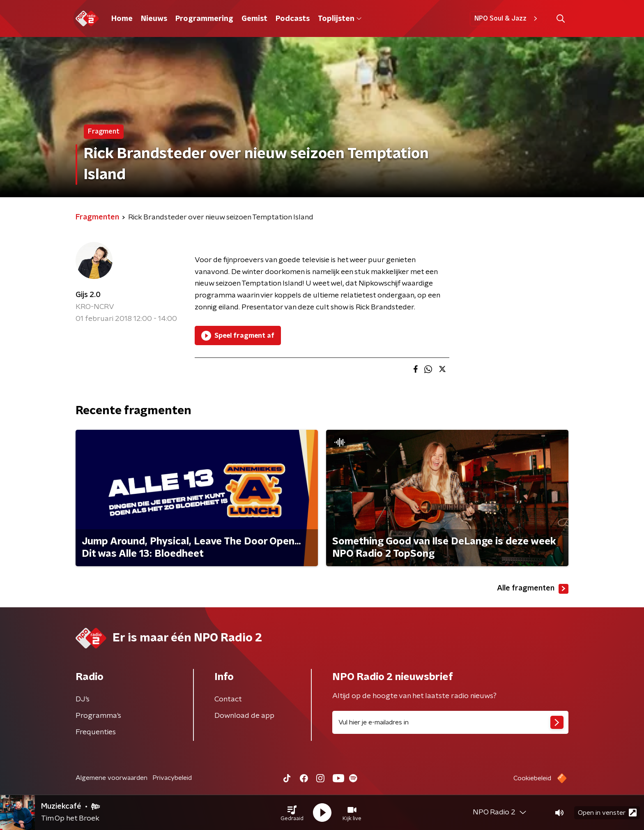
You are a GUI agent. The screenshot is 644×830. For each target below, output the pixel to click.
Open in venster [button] (607, 813)
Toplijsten (340, 19)
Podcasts (293, 19)
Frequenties (96, 732)
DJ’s (83, 699)
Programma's (98, 716)
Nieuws (154, 19)
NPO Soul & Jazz (507, 18)
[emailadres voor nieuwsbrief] (450, 722)
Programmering (204, 19)
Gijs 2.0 (88, 295)
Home (122, 19)
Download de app (244, 716)
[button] (292, 813)
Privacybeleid (172, 778)
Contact (228, 699)
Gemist (254, 19)
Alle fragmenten (533, 589)
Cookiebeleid (532, 778)
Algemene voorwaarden (112, 778)
